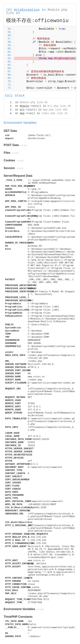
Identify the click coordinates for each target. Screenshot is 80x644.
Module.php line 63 (34, 102)
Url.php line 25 (59, 106)
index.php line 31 (54, 113)
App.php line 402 (55, 110)
